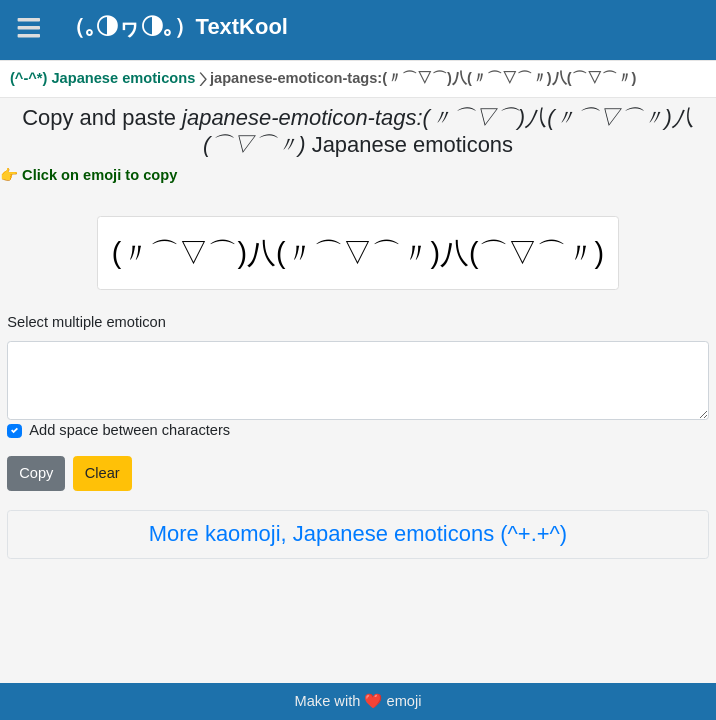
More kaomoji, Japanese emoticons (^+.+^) (358, 535)
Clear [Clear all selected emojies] (102, 475)
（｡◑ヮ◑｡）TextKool (175, 27)
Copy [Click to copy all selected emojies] (36, 475)
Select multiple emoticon (86, 324)
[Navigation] (29, 28)
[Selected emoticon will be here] (357, 382)
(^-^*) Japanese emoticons (102, 78)
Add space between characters (129, 432)
